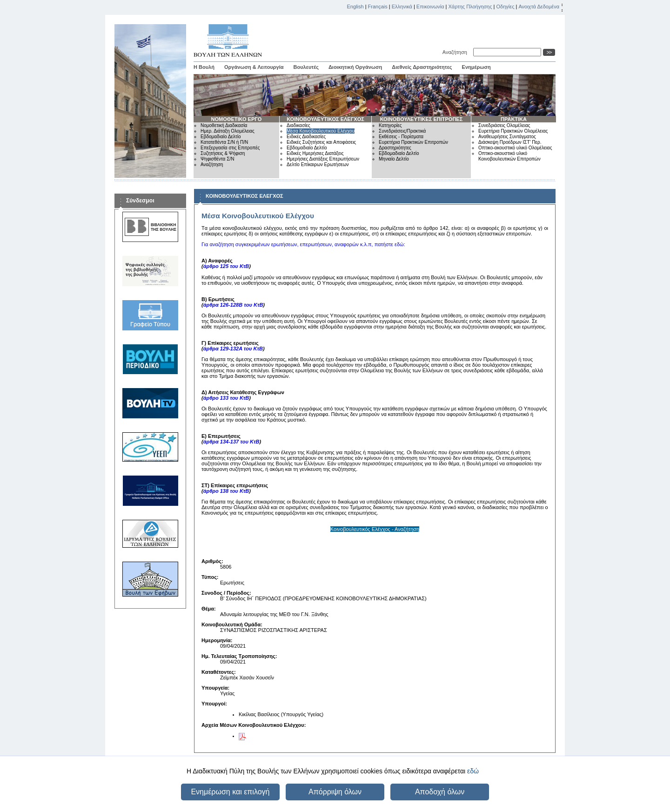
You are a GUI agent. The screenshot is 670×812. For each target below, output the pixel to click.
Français (378, 7)
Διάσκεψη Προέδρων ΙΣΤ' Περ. (510, 142)
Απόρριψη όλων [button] (335, 792)
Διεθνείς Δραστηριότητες (422, 67)
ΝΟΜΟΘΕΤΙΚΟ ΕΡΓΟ (237, 119)
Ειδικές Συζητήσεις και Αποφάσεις (321, 142)
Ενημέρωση (476, 67)
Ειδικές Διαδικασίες (306, 137)
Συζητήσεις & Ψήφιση (223, 153)
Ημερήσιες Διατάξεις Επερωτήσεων (323, 159)
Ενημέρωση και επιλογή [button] (230, 792)
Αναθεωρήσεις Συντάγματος (507, 137)
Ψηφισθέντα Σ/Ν (217, 159)
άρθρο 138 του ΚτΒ (226, 491)
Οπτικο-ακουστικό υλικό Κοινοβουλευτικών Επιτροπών (509, 156)
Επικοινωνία (430, 7)
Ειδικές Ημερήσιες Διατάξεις (315, 153)
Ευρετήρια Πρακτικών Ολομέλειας (513, 131)
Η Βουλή (204, 67)
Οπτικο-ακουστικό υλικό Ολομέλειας (515, 148)
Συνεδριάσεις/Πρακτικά (402, 131)
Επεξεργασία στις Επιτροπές (230, 148)
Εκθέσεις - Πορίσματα (401, 137)
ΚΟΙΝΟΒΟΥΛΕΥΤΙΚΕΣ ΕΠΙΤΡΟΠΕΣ (422, 119)
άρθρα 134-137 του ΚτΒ (231, 442)
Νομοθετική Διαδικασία (224, 125)
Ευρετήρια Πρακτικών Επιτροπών (413, 142)
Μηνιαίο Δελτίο (394, 159)
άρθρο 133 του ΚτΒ (226, 398)
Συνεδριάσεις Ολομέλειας (504, 125)
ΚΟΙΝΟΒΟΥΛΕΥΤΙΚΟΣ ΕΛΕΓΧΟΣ (325, 119)
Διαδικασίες (298, 125)
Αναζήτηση (456, 52)
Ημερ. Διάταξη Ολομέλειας (228, 131)
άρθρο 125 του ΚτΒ (226, 266)
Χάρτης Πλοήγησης (470, 7)
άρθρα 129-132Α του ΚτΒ (233, 349)
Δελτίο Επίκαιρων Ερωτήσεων (318, 164)
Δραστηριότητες (395, 148)
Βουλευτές (306, 67)
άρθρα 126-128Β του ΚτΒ (233, 305)
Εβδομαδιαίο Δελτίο (221, 137)
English (355, 7)
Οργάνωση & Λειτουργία (254, 67)
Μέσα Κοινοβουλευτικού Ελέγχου (321, 131)
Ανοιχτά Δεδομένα (539, 7)
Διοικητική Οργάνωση (355, 67)
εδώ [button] (473, 771)
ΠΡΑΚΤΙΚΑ (514, 119)
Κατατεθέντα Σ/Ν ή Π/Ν (224, 142)
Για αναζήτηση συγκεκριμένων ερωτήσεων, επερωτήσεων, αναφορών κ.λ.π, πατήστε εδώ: (303, 244)
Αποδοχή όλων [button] (440, 792)
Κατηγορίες (390, 125)
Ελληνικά (402, 7)
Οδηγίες (505, 7)
